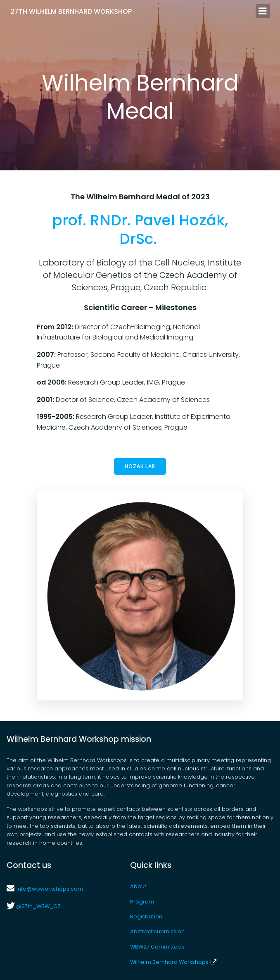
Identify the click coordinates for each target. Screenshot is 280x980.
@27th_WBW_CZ (38, 906)
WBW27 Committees (157, 947)
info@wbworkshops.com (50, 889)
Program (142, 902)
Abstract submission (157, 931)
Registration (146, 917)
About (138, 886)
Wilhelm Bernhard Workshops (173, 962)
